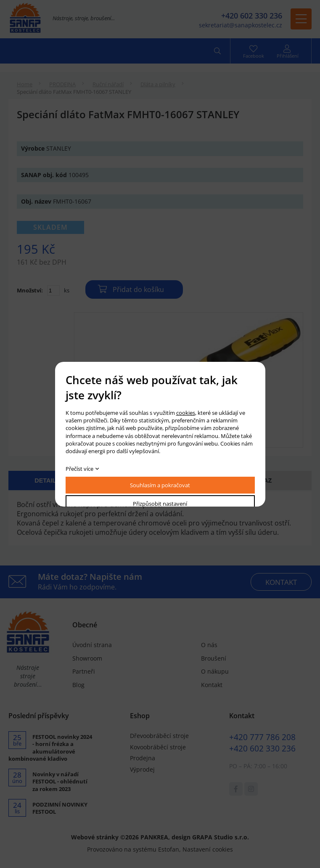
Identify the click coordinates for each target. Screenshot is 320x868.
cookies (186, 413)
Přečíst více (79, 469)
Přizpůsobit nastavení (160, 504)
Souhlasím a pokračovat (160, 485)
